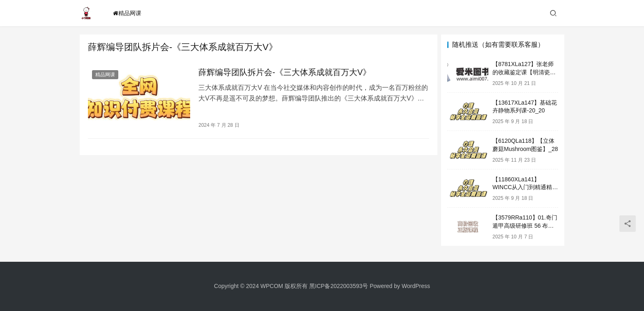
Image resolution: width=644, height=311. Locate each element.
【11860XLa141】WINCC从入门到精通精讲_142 (525, 187)
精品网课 (127, 13)
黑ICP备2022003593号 (339, 286)
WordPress (416, 286)
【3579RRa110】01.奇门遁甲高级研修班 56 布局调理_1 (525, 225)
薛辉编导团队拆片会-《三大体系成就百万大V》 (283, 72)
